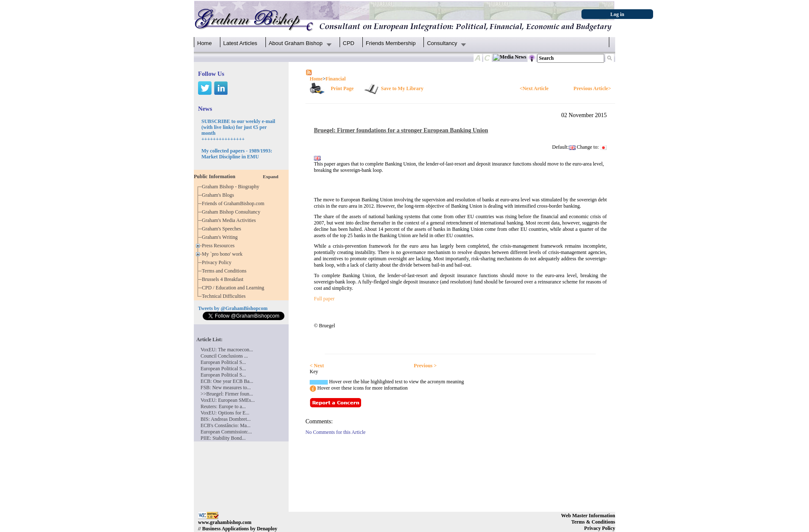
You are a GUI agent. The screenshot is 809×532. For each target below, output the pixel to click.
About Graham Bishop (296, 43)
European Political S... (223, 362)
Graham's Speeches (223, 229)
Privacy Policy (218, 262)
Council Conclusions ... (224, 356)
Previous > (425, 366)
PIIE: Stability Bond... (223, 438)
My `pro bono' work (224, 254)
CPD (349, 43)
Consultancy (442, 43)
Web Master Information (588, 516)
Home (205, 43)
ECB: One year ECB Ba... (227, 381)
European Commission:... (226, 432)
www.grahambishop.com (225, 522)
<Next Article (534, 88)
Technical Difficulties (225, 296)
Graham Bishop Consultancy (232, 212)
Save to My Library (402, 88)
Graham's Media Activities (230, 220)
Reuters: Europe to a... (223, 406)
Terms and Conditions (225, 271)
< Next (317, 366)
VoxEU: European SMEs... (228, 400)
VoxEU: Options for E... (225, 413)
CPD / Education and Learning (235, 288)
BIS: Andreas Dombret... (226, 419)
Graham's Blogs (219, 195)
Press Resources (220, 246)
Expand (271, 176)
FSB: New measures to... (226, 388)
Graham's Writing (221, 237)
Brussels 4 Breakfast (224, 279)
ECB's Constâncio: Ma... (226, 425)
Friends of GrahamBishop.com (234, 203)
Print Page (342, 88)
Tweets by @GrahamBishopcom (233, 308)
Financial (335, 79)
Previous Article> (592, 88)
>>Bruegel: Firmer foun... (227, 394)
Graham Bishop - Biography (232, 187)
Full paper (324, 299)
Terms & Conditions (593, 522)
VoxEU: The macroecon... (227, 350)
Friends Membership (391, 43)
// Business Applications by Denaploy (238, 529)
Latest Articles (240, 43)
